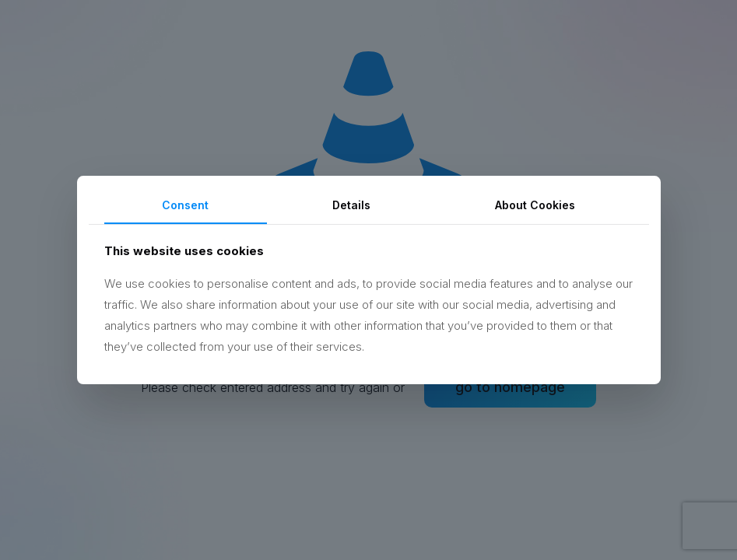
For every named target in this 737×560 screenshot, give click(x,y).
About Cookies (535, 205)
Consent (185, 205)
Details (351, 205)
